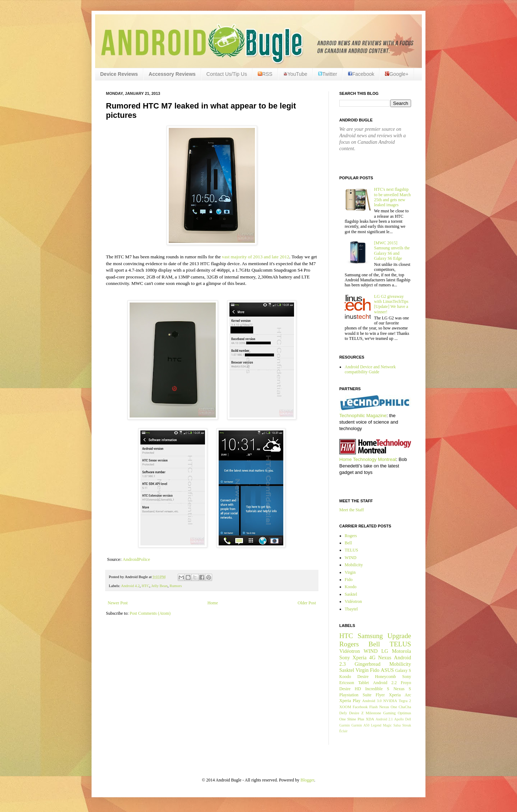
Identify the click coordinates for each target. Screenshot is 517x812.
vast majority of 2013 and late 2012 (256, 257)
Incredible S (377, 689)
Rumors (176, 586)
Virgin (350, 572)
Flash (373, 707)
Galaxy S (403, 670)
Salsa (397, 725)
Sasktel (351, 594)
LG (385, 651)
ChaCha (405, 707)
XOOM (345, 707)
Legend (376, 725)
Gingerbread (368, 664)
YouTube (295, 74)
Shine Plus (356, 719)
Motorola (401, 651)
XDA (370, 719)
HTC (145, 586)
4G (372, 658)
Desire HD (350, 689)
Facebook (361, 74)
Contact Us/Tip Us (227, 74)
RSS (265, 74)
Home (213, 603)
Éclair (343, 731)
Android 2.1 (384, 719)
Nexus (385, 658)
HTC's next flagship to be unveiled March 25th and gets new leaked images (392, 197)
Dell (408, 719)
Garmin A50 (360, 725)
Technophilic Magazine (363, 416)
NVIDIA (390, 701)
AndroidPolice (136, 559)
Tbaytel (351, 609)
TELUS (351, 550)
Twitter (328, 74)
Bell (348, 543)
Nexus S (402, 689)
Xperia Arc (400, 695)
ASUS (387, 670)
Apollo (399, 719)
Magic (388, 725)
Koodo (351, 587)
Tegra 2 (405, 701)
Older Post (307, 603)
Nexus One (388, 707)
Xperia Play (350, 701)
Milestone (373, 713)
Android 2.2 (385, 683)
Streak (407, 725)
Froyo (406, 683)
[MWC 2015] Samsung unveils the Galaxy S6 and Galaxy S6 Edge (392, 251)
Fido (349, 580)
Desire (363, 677)
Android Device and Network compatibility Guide (370, 369)
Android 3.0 (372, 701)
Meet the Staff (351, 510)
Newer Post (118, 603)
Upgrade (399, 636)
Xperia (360, 658)
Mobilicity (354, 565)
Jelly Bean (160, 586)
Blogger (307, 780)
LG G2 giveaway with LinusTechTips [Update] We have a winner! (391, 304)
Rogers (351, 536)
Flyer (380, 695)
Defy (343, 713)
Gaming (389, 713)
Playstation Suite (355, 695)
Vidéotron (353, 601)
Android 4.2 (130, 586)
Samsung (370, 636)
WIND (351, 558)
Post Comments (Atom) (150, 613)
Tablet (364, 683)
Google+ (397, 74)
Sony (345, 658)
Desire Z (356, 713)
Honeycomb (385, 677)
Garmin (344, 725)
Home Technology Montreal (368, 459)
